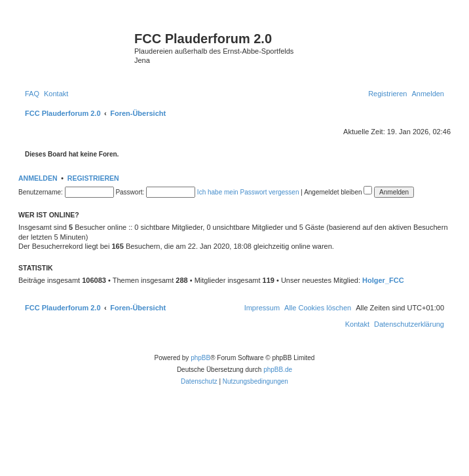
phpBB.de (278, 370)
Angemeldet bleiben (338, 192)
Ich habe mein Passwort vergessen (248, 192)
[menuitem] (32, 94)
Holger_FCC (383, 280)
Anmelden (38, 178)
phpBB (200, 358)
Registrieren (93, 178)
